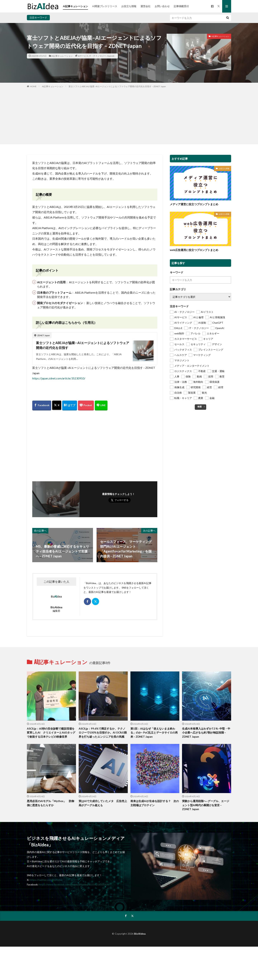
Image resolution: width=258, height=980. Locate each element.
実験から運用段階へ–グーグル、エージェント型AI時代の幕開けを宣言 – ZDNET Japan (206, 805)
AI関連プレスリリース (105, 6)
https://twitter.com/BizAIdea (46, 880)
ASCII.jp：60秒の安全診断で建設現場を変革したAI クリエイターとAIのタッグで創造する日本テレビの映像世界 (51, 733)
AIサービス (83, 56)
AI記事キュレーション (75, 6)
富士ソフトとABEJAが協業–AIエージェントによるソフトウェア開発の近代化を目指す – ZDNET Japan (117, 86)
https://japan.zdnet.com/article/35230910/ (59, 378)
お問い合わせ (162, 6)
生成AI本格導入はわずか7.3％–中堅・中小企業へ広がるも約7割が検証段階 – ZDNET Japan (206, 733)
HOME (33, 86)
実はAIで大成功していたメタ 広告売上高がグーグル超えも (103, 803)
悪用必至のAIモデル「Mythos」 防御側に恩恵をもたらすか (51, 803)
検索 (200, 407)
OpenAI (111, 56)
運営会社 (145, 6)
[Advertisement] (129, 115)
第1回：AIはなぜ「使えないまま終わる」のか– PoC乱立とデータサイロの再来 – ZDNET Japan (154, 733)
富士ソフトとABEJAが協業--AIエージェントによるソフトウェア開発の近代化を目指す (83, 345)
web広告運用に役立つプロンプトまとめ (194, 250)
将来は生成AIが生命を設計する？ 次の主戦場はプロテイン (155, 803)
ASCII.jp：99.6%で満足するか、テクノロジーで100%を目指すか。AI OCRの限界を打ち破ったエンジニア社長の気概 (103, 733)
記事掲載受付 (181, 6)
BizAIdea (140, 934)
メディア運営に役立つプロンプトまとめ (194, 204)
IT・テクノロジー (98, 56)
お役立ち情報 (129, 6)
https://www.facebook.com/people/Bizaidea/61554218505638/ (74, 884)
